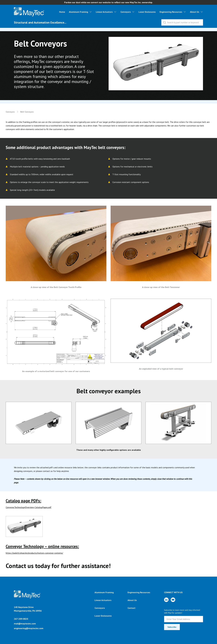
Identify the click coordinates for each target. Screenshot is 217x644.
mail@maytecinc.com (25, 624)
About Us (195, 12)
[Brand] (27, 598)
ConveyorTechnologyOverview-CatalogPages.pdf (29, 507)
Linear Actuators (104, 12)
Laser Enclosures (147, 12)
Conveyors (126, 12)
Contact (131, 608)
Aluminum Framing (78, 12)
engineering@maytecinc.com (29, 628)
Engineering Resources (171, 12)
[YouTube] (173, 600)
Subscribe (172, 627)
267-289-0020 (21, 619)
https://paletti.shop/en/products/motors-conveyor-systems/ (34, 553)
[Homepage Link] (29, 12)
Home (62, 12)
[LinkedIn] (166, 600)
